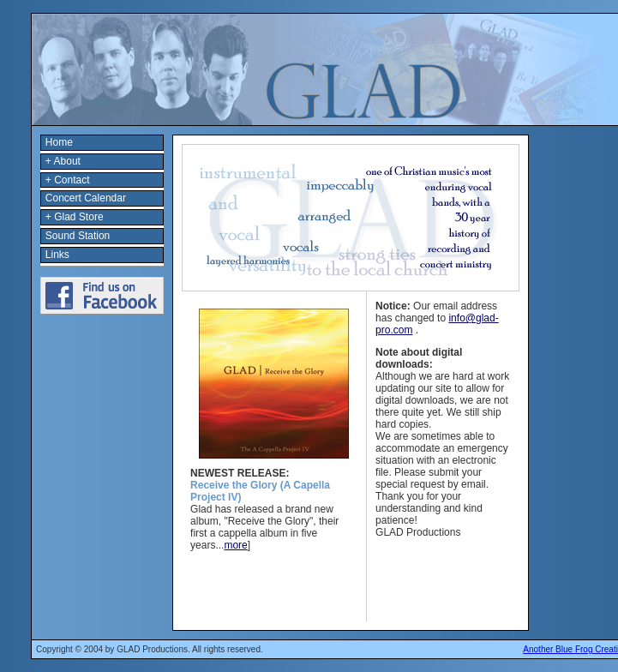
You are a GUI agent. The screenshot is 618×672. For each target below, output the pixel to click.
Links (57, 255)
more (235, 545)
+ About (63, 161)
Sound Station (78, 236)
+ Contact (68, 180)
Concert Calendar (86, 198)
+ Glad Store (75, 217)
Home (59, 142)
